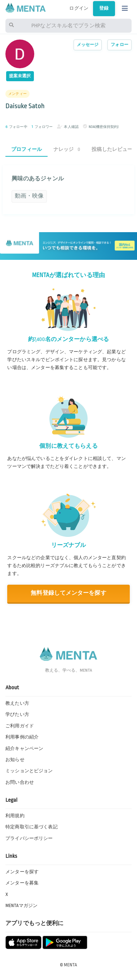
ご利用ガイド (20, 726)
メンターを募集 (22, 883)
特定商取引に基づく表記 (31, 827)
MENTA (70, 965)
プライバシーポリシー (29, 838)
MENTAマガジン (21, 906)
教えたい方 (17, 703)
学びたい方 (17, 714)
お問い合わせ (20, 782)
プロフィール (26, 149)
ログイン (79, 8)
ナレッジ (67, 149)
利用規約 (15, 816)
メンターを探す (22, 872)
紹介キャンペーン (24, 749)
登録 (104, 8)
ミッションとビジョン (29, 771)
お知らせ (15, 760)
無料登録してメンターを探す (68, 593)
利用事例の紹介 (22, 737)
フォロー (120, 45)
